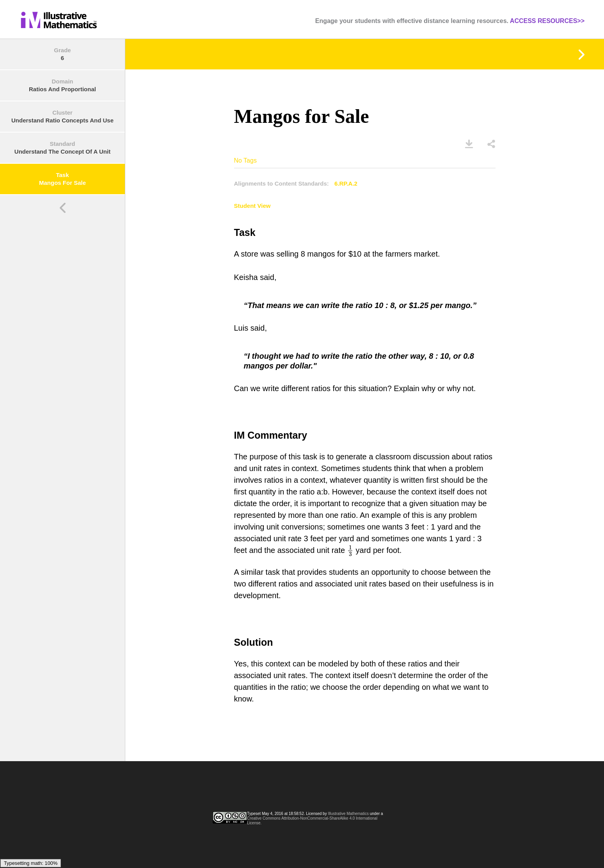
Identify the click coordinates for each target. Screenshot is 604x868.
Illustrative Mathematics (348, 814)
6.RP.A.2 (346, 183)
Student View (252, 206)
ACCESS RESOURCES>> (547, 21)
